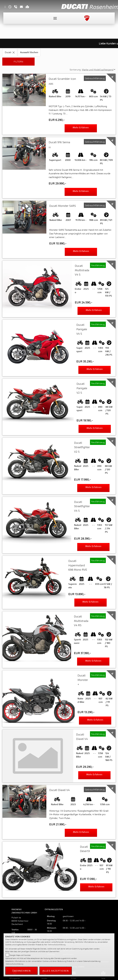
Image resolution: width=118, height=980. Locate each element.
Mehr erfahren (81, 127)
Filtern (18, 62)
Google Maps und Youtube (20, 955)
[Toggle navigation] (55, 18)
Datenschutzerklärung (57, 945)
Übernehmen (22, 971)
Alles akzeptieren (56, 971)
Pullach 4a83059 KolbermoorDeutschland (20, 921)
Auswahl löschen (29, 52)
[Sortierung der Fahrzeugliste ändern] (98, 70)
